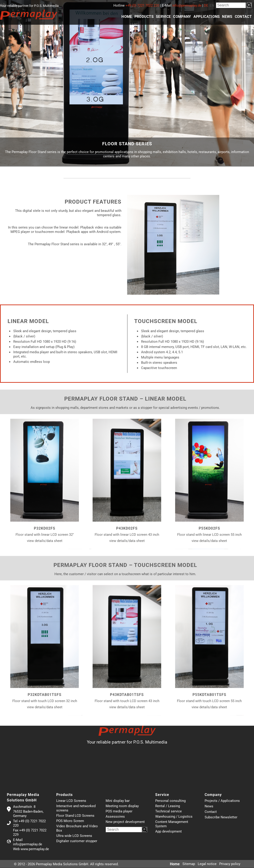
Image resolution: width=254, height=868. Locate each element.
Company (182, 17)
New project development (125, 822)
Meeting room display (122, 806)
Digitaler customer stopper (77, 841)
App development (168, 831)
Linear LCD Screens (71, 801)
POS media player (119, 811)
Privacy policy (230, 864)
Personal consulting (170, 801)
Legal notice (207, 864)
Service (163, 17)
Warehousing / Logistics (174, 817)
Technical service (168, 811)
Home (127, 17)
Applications (207, 17)
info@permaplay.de (187, 5)
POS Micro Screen (70, 821)
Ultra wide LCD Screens (74, 836)
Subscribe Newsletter (221, 817)
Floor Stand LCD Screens (75, 816)
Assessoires (115, 817)
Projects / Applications (222, 801)
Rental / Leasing (168, 806)
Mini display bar (118, 801)
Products (144, 17)
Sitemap (189, 864)
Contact (243, 17)
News (227, 17)
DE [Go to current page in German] (206, 5)
